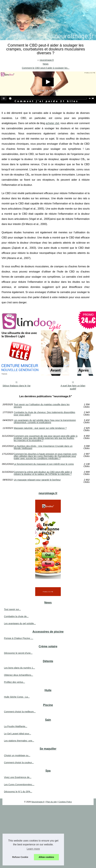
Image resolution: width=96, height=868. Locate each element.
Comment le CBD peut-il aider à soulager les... (46, 68)
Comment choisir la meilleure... (20, 712)
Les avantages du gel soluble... (20, 623)
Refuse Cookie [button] (20, 857)
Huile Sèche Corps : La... (17, 697)
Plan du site (51, 802)
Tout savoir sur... (12, 609)
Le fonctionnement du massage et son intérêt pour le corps (44, 464)
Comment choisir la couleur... (19, 763)
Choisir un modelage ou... (17, 755)
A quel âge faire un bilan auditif (73, 387)
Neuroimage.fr (38, 802)
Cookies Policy (65, 802)
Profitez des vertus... (14, 682)
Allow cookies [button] (46, 857)
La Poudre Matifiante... (16, 726)
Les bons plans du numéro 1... (20, 668)
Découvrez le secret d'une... (18, 653)
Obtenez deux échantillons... (19, 675)
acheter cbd (52, 123)
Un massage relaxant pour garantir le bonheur (37, 480)
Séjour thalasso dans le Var (17, 386)
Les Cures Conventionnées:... (19, 785)
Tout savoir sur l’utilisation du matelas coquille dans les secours (42, 406)
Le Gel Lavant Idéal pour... (18, 734)
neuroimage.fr (47, 60)
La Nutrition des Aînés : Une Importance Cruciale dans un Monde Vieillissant (43, 447)
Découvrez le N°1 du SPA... (18, 792)
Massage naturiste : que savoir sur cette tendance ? (40, 428)
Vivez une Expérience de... (18, 777)
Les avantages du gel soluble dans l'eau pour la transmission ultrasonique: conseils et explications (45, 421)
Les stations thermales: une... (19, 741)
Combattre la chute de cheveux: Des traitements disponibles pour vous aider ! (44, 414)
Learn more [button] (33, 849)
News (46, 64)
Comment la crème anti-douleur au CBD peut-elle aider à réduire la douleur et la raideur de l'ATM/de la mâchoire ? (43, 473)
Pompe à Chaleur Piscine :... (19, 638)
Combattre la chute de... (16, 616)
